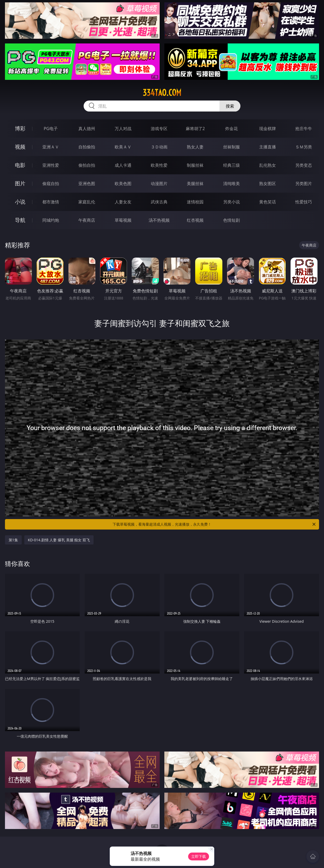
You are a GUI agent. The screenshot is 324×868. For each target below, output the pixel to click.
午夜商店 (87, 220)
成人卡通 (123, 165)
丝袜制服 (232, 147)
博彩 (20, 128)
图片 (20, 183)
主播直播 (268, 147)
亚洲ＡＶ (51, 147)
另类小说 (232, 202)
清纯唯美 (232, 183)
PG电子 (51, 129)
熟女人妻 (195, 147)
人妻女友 (123, 202)
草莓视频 (123, 220)
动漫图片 (159, 183)
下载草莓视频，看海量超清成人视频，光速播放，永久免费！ (215, 524)
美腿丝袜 (195, 183)
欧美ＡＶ (123, 147)
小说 (20, 202)
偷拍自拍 (87, 165)
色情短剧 (232, 220)
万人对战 (123, 129)
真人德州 (87, 129)
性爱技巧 (304, 202)
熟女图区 (268, 183)
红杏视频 (195, 220)
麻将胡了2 (195, 129)
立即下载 (199, 856)
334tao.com (162, 93)
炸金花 (232, 129)
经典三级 (232, 165)
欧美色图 (123, 183)
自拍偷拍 (87, 147)
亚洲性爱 (51, 165)
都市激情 (51, 202)
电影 (20, 165)
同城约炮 (51, 220)
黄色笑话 (268, 202)
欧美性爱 (159, 165)
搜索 (230, 106)
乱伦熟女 (268, 165)
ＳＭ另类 (304, 147)
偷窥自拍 (51, 183)
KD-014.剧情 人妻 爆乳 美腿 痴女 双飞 (59, 540)
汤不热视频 (159, 220)
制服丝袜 (195, 165)
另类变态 (304, 165)
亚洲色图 (87, 183)
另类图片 (304, 183)
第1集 (13, 540)
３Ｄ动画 (159, 147)
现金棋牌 (268, 129)
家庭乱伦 (87, 202)
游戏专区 (159, 129)
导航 (20, 220)
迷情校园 (195, 202)
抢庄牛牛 (304, 129)
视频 (20, 147)
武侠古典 (159, 202)
